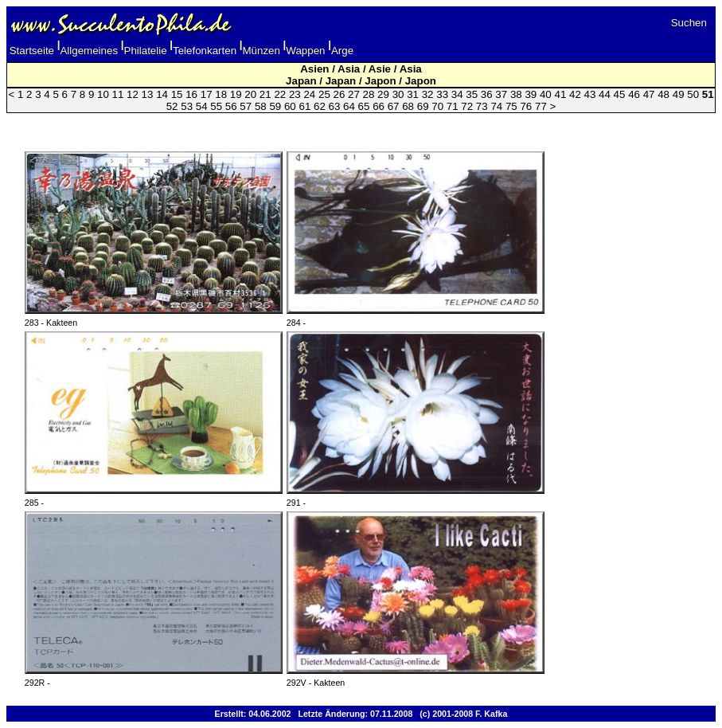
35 (472, 94)
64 (349, 106)
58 (261, 106)
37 (501, 94)
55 (216, 106)
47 (649, 94)
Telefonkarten (205, 51)
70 (437, 106)
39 (531, 94)
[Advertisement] (361, 127)
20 (250, 94)
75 (511, 106)
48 (663, 94)
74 (496, 106)
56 (231, 106)
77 (541, 106)
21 (265, 94)
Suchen (689, 23)
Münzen (261, 51)
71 (453, 106)
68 (408, 106)
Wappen (305, 51)
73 (482, 106)
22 (280, 94)
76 (526, 106)
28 (369, 94)
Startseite (32, 51)
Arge (342, 51)
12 (133, 94)
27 (354, 94)
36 (487, 94)
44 (605, 94)
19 (236, 94)
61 (304, 106)
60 (290, 106)
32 (428, 94)
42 (575, 94)
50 (693, 94)
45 (620, 94)
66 (379, 106)
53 (187, 106)
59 (275, 106)
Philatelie (146, 51)
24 (309, 94)
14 (162, 94)
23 (295, 94)
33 (442, 94)
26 (340, 94)
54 (202, 106)
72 (467, 106)
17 (207, 94)
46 (634, 94)
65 (364, 106)
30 (398, 94)
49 (679, 94)
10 (103, 94)
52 (172, 106)
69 (423, 106)
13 (148, 94)
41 (560, 94)
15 (177, 94)
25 (324, 94)
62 (320, 106)
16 (191, 94)
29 (383, 94)
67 (394, 106)
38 (516, 94)
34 (457, 94)
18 (221, 94)
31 (413, 94)
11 (118, 94)
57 (246, 106)
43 (590, 94)
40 (546, 94)
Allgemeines (89, 51)
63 (335, 106)
